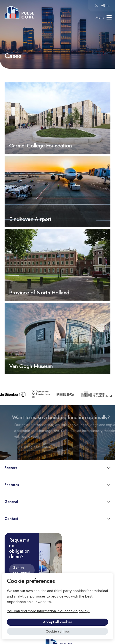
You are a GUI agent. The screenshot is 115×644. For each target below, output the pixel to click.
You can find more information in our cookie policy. (48, 611)
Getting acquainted (21, 570)
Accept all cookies (58, 622)
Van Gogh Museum (57, 360)
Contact (11, 519)
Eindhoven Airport (57, 209)
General (11, 502)
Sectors (11, 468)
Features (12, 485)
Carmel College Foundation (57, 118)
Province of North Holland (57, 285)
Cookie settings (58, 631)
